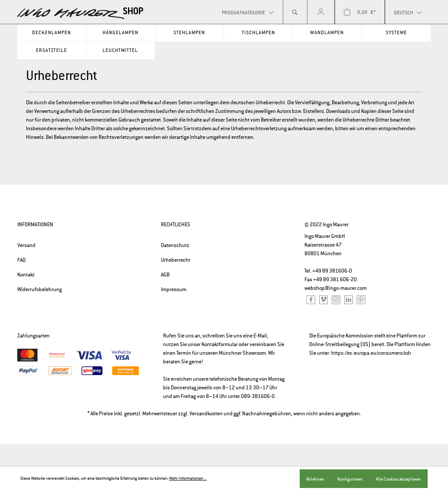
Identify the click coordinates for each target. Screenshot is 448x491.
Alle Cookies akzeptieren (398, 479)
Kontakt (26, 275)
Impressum (174, 289)
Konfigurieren (350, 479)
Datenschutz (175, 245)
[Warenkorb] (360, 12)
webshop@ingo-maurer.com (336, 288)
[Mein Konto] (321, 12)
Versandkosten (206, 414)
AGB (165, 275)
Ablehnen (315, 479)
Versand (26, 245)
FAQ (21, 260)
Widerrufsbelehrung (40, 289)
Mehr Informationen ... (188, 478)
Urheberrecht (176, 260)
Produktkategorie (244, 13)
